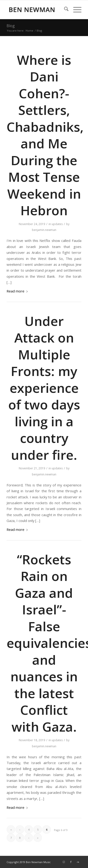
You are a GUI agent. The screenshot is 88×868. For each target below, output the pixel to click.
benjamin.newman (44, 230)
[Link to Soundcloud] (78, 862)
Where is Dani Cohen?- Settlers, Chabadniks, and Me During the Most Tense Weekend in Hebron (45, 135)
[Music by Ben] (36, 10)
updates (57, 224)
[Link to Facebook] (71, 862)
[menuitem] (64, 10)
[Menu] (75, 10)
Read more (17, 291)
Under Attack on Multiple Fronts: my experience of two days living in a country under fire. (44, 388)
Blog (11, 26)
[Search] (64, 10)
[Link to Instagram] (64, 862)
